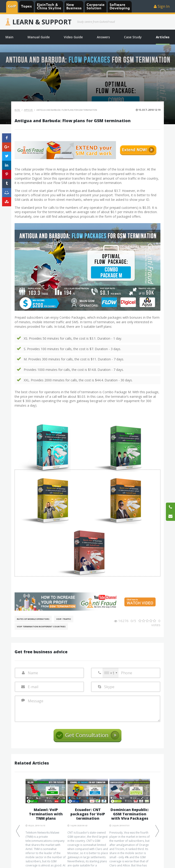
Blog (18, 110)
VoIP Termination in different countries (41, 626)
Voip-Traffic (64, 619)
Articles (28, 110)
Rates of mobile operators (33, 619)
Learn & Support (42, 22)
